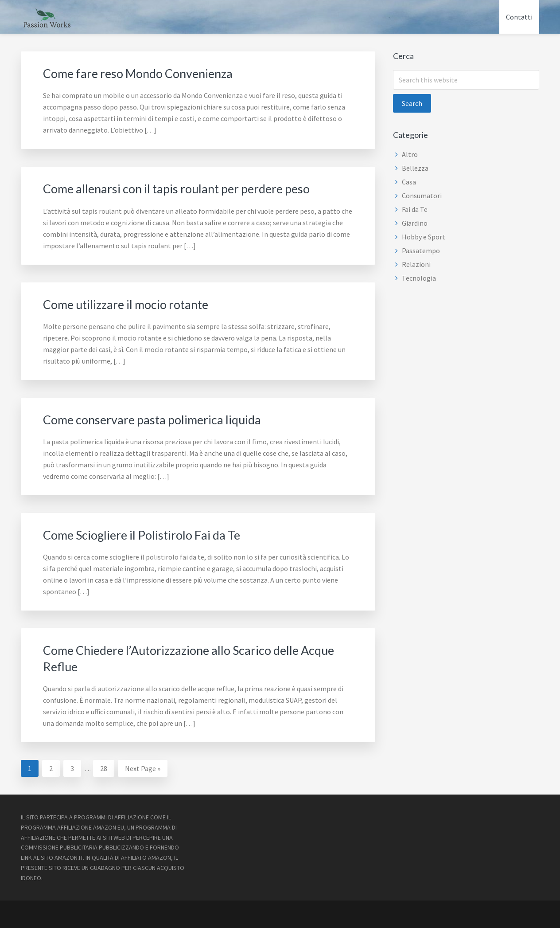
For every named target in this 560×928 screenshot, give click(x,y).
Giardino (415, 223)
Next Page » (142, 769)
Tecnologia (419, 278)
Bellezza (415, 168)
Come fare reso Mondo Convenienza (150, 73)
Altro (410, 154)
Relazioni (416, 264)
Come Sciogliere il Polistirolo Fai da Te (154, 534)
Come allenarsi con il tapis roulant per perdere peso (192, 188)
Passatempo (421, 251)
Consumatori (422, 196)
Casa (409, 182)
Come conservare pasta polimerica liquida (164, 419)
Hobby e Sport (424, 237)
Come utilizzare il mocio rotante (136, 303)
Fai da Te (415, 209)
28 (107, 767)
